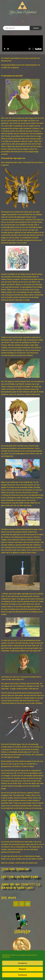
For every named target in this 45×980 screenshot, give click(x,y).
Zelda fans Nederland (15, 869)
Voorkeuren (22, 975)
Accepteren (22, 963)
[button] (22, 21)
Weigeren (22, 969)
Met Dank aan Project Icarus (20, 877)
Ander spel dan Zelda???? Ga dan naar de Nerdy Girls (21, 886)
